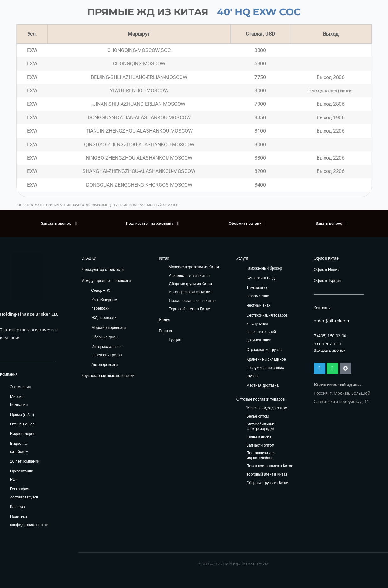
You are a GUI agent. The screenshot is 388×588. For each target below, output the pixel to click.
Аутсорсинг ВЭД (261, 278)
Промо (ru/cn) (22, 415)
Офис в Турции (327, 280)
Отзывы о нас (22, 424)
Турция (175, 339)
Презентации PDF (22, 475)
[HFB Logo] (27, 277)
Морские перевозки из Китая (194, 267)
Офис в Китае (326, 258)
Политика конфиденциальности (29, 521)
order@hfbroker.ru (332, 320)
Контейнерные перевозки (104, 304)
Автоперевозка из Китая (190, 292)
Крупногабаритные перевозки (107, 375)
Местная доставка (263, 385)
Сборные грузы (105, 337)
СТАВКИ (89, 258)
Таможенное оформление (258, 292)
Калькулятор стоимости (102, 269)
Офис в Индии (326, 269)
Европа (165, 331)
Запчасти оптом (260, 445)
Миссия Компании (19, 401)
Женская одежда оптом (267, 408)
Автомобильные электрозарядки (261, 426)
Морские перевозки (109, 327)
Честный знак (258, 305)
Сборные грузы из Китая (191, 284)
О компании (20, 387)
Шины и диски (259, 437)
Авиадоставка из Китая (189, 275)
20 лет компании (25, 461)
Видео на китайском (19, 448)
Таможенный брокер (264, 268)
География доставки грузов (24, 493)
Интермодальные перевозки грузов (107, 351)
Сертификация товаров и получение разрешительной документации (267, 327)
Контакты (322, 307)
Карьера (18, 507)
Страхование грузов (264, 349)
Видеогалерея (23, 434)
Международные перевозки (105, 280)
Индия (164, 320)
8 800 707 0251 (328, 344)
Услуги (242, 258)
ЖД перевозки (104, 317)
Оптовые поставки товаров (260, 399)
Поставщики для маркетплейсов (261, 455)
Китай (164, 258)
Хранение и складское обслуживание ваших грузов (266, 367)
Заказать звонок (329, 350)
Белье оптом (258, 416)
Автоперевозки (105, 364)
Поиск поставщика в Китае (192, 301)
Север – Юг (101, 290)
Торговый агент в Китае (190, 309)
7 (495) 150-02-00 (330, 335)
